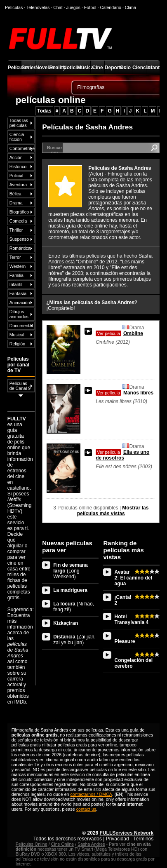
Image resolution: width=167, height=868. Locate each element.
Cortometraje (22, 148)
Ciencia (139, 68)
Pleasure (125, 641)
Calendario (111, 7)
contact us (86, 809)
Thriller (16, 230)
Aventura (18, 185)
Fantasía (18, 293)
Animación (20, 303)
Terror (15, 257)
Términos (143, 839)
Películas (15, 68)
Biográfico (19, 212)
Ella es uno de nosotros (122, 455)
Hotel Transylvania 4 (131, 619)
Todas (44, 111)
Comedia (18, 221)
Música (84, 68)
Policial (16, 176)
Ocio (125, 68)
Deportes (112, 68)
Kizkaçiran (66, 623)
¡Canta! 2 (123, 600)
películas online (51, 100)
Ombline (119, 333)
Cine (98, 68)
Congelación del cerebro (133, 663)
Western (18, 266)
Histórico (18, 167)
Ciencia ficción (17, 137)
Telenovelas (38, 7)
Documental (21, 326)
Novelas (42, 68)
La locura (74, 607)
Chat (58, 7)
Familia (16, 275)
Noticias (70, 68)
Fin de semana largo (70, 571)
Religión (18, 344)
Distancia (74, 640)
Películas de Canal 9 (20, 386)
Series (28, 68)
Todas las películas (19, 123)
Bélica (15, 194)
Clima (131, 7)
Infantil (153, 68)
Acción (16, 157)
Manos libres (125, 393)
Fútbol (90, 7)
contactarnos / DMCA (91, 794)
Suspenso (19, 239)
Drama (16, 203)
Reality (56, 68)
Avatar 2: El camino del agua (133, 578)
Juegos (73, 7)
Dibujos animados (19, 314)
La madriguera (70, 590)
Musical (17, 335)
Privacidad (118, 839)
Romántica (20, 248)
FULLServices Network (127, 833)
